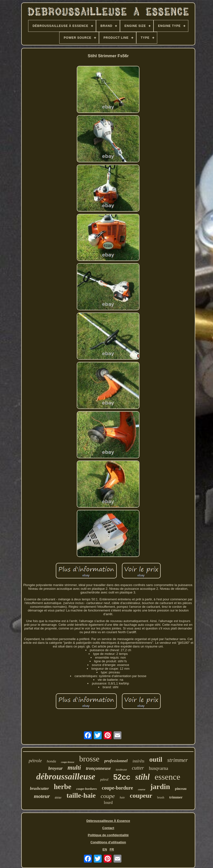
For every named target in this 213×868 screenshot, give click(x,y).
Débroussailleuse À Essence (108, 821)
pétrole (35, 761)
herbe (63, 787)
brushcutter (39, 788)
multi (74, 767)
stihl (143, 777)
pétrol (104, 780)
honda (51, 761)
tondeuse (121, 770)
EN (105, 849)
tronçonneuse (98, 768)
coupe (108, 796)
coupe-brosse (68, 762)
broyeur (56, 768)
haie (122, 797)
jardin (160, 786)
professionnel (116, 761)
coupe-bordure (117, 788)
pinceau (181, 789)
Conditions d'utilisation (108, 842)
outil (156, 759)
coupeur (141, 796)
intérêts (138, 761)
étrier (58, 798)
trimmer (176, 797)
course (142, 789)
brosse (89, 759)
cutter (138, 768)
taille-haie (81, 795)
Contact (108, 828)
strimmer (178, 760)
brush (161, 797)
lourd (108, 803)
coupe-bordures (87, 789)
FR (112, 849)
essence (167, 777)
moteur (42, 796)
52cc (122, 777)
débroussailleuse (66, 777)
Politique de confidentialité (108, 835)
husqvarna (158, 768)
